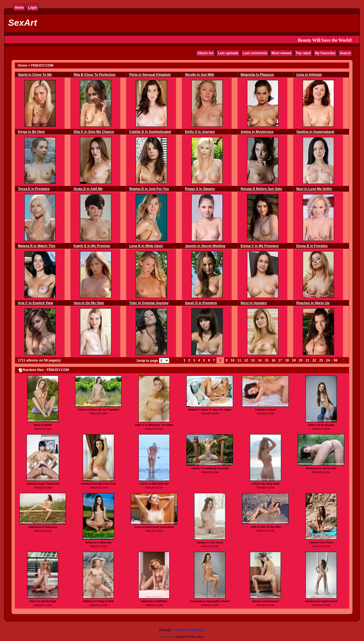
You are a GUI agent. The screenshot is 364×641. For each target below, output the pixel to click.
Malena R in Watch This (37, 246)
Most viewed (281, 53)
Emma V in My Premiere (260, 246)
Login (33, 8)
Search (345, 53)
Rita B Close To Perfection (95, 75)
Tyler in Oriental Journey (149, 303)
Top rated (303, 53)
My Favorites (325, 53)
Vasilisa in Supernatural (315, 132)
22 (314, 360)
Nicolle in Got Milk (199, 75)
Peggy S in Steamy (200, 189)
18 (287, 360)
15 (266, 360)
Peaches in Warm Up (313, 303)
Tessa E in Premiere (34, 189)
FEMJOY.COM (42, 65)
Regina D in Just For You (149, 189)
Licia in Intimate (309, 75)
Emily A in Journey (200, 132)
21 (307, 360)
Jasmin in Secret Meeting (205, 246)
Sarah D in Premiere (201, 303)
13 (253, 360)
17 (280, 360)
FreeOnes (180, 630)
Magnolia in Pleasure (257, 75)
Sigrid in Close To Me (35, 75)
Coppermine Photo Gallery (189, 637)
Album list (205, 53)
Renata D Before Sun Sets (261, 189)
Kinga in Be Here (31, 132)
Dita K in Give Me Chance (94, 132)
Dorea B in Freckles (312, 246)
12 (246, 360)
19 (294, 360)
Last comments (255, 53)
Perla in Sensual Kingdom (150, 75)
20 (301, 360)
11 (239, 360)
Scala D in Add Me (88, 189)
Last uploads (228, 53)
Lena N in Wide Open (146, 246)
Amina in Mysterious (257, 132)
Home (19, 8)
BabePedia (197, 630)
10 (232, 360)
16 (273, 360)
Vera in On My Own (89, 303)
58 (336, 360)
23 (321, 360)
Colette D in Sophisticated (150, 132)
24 (328, 360)
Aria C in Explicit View (36, 303)
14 (260, 360)
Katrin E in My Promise (92, 246)
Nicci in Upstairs (254, 303)
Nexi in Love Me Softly (314, 189)
